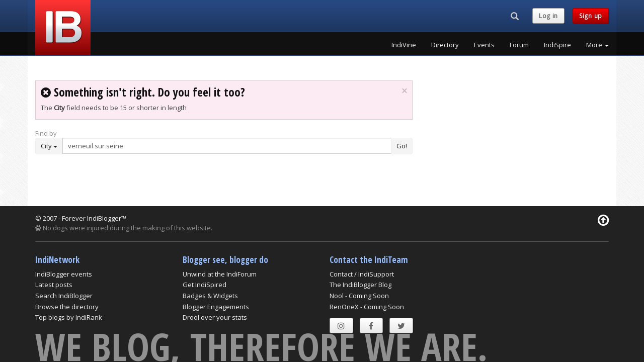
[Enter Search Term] (227, 146)
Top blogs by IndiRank (69, 317)
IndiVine (404, 45)
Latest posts (54, 285)
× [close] (404, 91)
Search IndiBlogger (64, 296)
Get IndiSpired (205, 285)
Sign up (591, 16)
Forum (519, 45)
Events (484, 45)
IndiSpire (557, 45)
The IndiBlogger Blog (360, 285)
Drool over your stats (215, 317)
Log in (548, 16)
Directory (445, 45)
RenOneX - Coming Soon (367, 307)
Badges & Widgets (210, 296)
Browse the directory (67, 307)
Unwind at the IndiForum (220, 274)
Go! (402, 146)
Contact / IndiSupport (362, 274)
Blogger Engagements (216, 307)
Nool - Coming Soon (359, 296)
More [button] (597, 45)
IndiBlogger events (64, 274)
